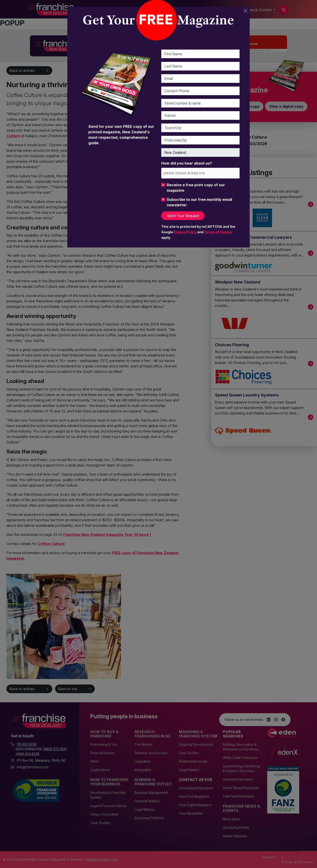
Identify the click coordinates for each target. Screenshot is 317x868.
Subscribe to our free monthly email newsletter (199, 202)
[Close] (246, 11)
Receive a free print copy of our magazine (196, 188)
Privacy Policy (185, 232)
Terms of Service (218, 232)
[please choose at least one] (191, 173)
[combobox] (200, 173)
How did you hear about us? (187, 163)
